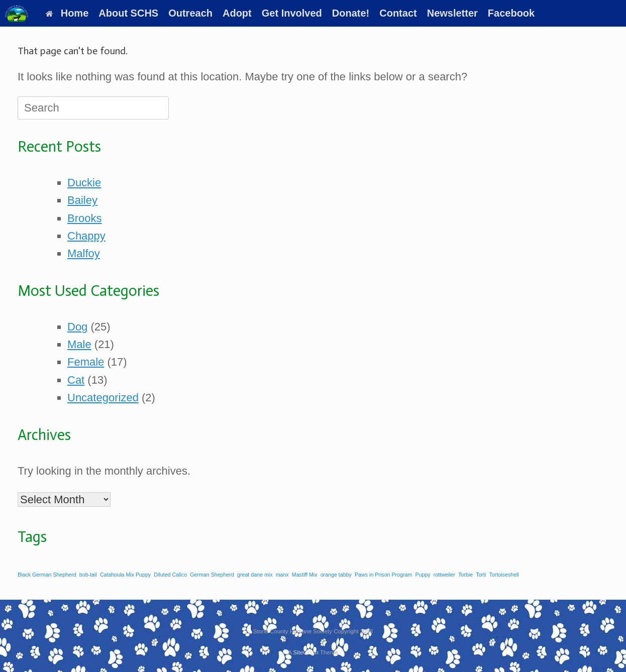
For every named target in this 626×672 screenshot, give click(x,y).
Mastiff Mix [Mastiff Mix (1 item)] (305, 575)
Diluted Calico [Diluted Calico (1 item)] (170, 575)
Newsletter (452, 13)
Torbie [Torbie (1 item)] (465, 575)
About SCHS (128, 13)
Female (86, 362)
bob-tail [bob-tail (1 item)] (88, 575)
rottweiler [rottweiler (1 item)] (444, 575)
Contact (398, 13)
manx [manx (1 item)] (282, 575)
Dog (77, 327)
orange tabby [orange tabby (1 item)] (336, 575)
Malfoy (84, 253)
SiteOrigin (306, 652)
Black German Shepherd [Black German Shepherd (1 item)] (47, 575)
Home (67, 13)
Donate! (351, 13)
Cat (76, 380)
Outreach (190, 13)
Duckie (84, 183)
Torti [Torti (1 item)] (481, 575)
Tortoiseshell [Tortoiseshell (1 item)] (504, 575)
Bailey (82, 200)
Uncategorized (103, 398)
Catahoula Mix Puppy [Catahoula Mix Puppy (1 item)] (125, 575)
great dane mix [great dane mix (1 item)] (255, 575)
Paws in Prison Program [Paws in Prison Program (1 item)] (383, 575)
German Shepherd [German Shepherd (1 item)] (212, 575)
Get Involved (292, 13)
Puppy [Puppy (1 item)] (423, 575)
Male (79, 344)
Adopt (237, 13)
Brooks (84, 218)
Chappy (86, 236)
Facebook (511, 13)
